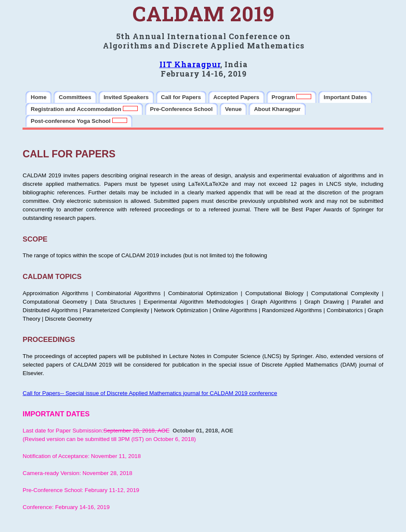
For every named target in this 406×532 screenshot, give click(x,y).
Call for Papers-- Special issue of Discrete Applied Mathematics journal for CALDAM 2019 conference (150, 393)
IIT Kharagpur (190, 64)
